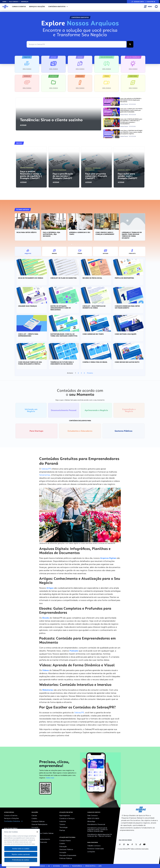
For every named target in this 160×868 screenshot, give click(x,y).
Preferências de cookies (21, 860)
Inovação (35, 827)
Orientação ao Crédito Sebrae (42, 833)
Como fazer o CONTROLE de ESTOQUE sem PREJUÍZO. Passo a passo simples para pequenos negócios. (131, 132)
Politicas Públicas (66, 858)
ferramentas (45, 475)
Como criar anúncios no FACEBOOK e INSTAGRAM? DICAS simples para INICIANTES (131, 100)
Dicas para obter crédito (53, 232)
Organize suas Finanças (27, 306)
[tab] (28, 251)
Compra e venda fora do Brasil (95, 362)
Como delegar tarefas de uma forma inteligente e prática (30, 363)
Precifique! (36, 836)
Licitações (91, 852)
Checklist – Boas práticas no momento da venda (94, 307)
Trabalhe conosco (94, 846)
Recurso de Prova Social (92, 278)
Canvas (34, 815)
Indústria (63, 821)
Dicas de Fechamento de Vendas (31, 278)
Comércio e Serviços (67, 818)
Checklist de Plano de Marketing (64, 278)
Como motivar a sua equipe (126, 334)
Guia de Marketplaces (39, 824)
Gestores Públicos (66, 849)
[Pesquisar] (130, 44)
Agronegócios (65, 815)
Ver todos (35, 845)
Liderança (35, 830)
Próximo (90, 373)
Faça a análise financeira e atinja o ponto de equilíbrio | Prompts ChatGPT (31, 175)
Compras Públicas (38, 821)
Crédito (34, 818)
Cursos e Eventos (19, 7)
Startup (62, 830)
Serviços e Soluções (37, 7)
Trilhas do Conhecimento (41, 839)
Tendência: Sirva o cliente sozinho (51, 120)
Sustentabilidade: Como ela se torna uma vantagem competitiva (64, 335)
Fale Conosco (92, 815)
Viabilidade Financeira (39, 842)
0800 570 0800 (93, 818)
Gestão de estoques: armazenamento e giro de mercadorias (61, 308)
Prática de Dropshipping (124, 278)
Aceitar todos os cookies (21, 849)
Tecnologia (63, 827)
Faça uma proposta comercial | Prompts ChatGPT (96, 176)
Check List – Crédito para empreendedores (28, 335)
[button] (16, 227)
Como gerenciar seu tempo (93, 334)
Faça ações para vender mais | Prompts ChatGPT (128, 176)
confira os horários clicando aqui (97, 830)
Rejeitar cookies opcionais (21, 854)
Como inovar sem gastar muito (127, 362)
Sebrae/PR (46, 469)
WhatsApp (91, 821)
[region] (21, 848)
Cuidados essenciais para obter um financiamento (127, 307)
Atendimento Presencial (96, 824)
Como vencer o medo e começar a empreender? (131, 233)
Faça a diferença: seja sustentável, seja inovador (78, 234)
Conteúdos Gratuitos (58, 7)
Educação (63, 846)
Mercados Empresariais (68, 855)
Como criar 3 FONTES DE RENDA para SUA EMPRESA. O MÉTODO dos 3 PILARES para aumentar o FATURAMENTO (131, 121)
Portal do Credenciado (96, 849)
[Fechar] (37, 832)
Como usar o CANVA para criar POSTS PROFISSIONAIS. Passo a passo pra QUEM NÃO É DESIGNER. (131, 110)
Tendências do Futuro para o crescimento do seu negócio (62, 363)
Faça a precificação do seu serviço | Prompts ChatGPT (63, 176)
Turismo (62, 824)
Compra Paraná (65, 841)
